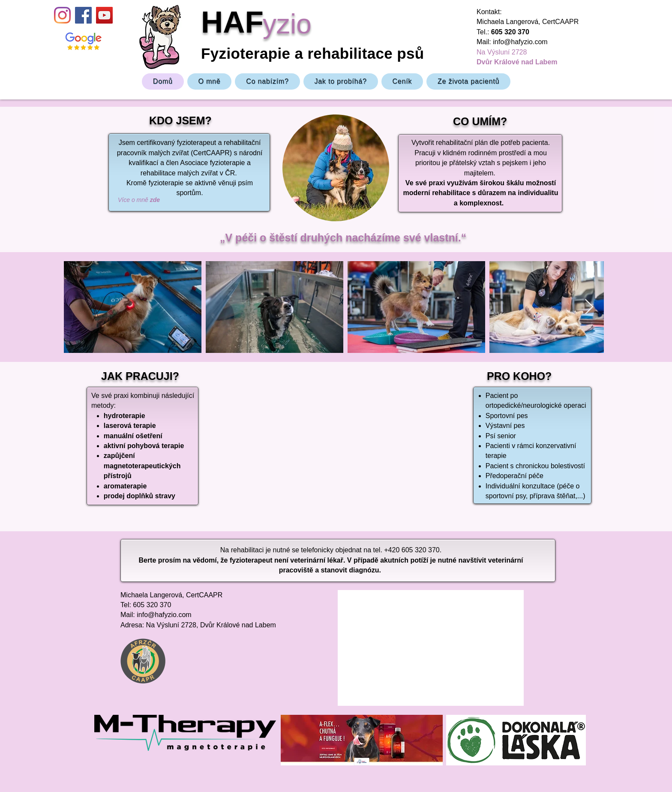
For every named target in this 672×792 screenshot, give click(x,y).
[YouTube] (104, 15)
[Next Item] (589, 307)
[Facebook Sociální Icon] (83, 15)
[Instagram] (62, 15)
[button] (267, 81)
